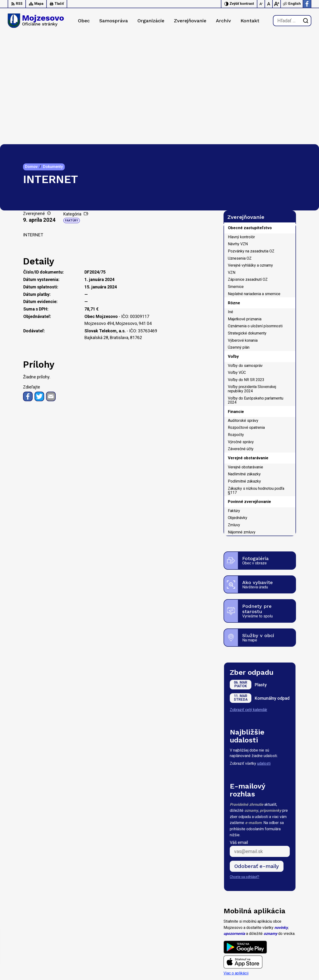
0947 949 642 (282, 951)
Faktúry (72, 110)
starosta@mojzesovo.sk (291, 956)
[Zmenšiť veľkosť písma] (261, 4)
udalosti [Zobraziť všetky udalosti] (264, 653)
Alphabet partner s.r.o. (71, 921)
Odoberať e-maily (257, 755)
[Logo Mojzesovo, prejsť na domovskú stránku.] (36, 21)
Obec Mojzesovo (50, 925)
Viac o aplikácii (236, 863)
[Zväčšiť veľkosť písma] (277, 4)
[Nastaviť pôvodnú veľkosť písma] (269, 4)
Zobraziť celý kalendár (248, 599)
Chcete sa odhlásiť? (245, 766)
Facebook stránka (285, 961)
